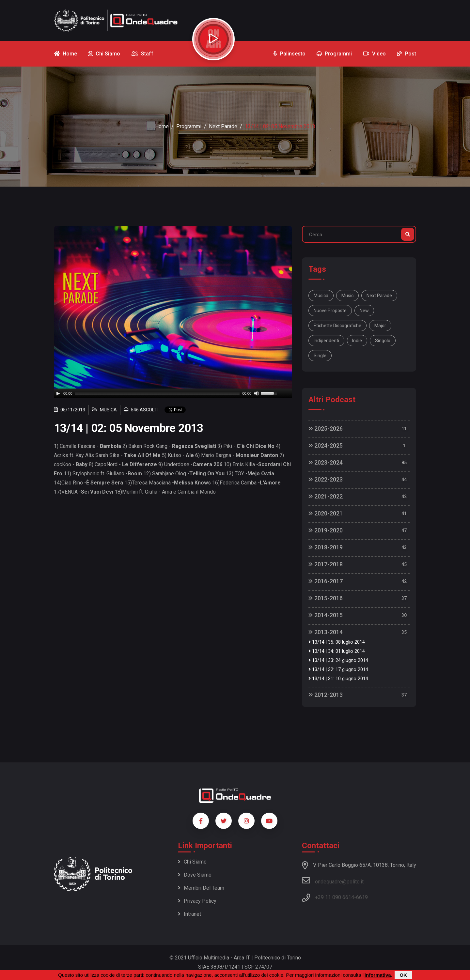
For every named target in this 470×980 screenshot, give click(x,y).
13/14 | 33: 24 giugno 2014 (338, 660)
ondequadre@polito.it (333, 880)
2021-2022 (326, 496)
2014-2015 (326, 615)
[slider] (157, 393)
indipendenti (326, 341)
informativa (378, 975)
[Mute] (257, 393)
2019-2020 (326, 530)
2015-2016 (326, 598)
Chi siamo (192, 862)
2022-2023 (326, 479)
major (380, 326)
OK (403, 975)
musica (321, 296)
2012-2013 (326, 695)
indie (357, 341)
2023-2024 (326, 462)
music (347, 296)
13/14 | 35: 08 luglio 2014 (337, 642)
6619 (362, 897)
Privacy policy (197, 901)
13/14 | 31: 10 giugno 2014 (338, 679)
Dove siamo (195, 875)
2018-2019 (326, 547)
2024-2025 (326, 445)
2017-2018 (326, 564)
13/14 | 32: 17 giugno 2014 (338, 670)
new (364, 311)
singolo (383, 341)
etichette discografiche (337, 326)
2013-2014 (326, 632)
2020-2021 (326, 513)
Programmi (189, 126)
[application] (173, 393)
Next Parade (223, 126)
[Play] (58, 393)
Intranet (189, 914)
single (320, 356)
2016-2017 (326, 581)
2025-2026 (326, 429)
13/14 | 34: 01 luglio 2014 (337, 651)
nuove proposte (330, 311)
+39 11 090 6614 (335, 897)
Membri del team (201, 888)
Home (162, 126)
